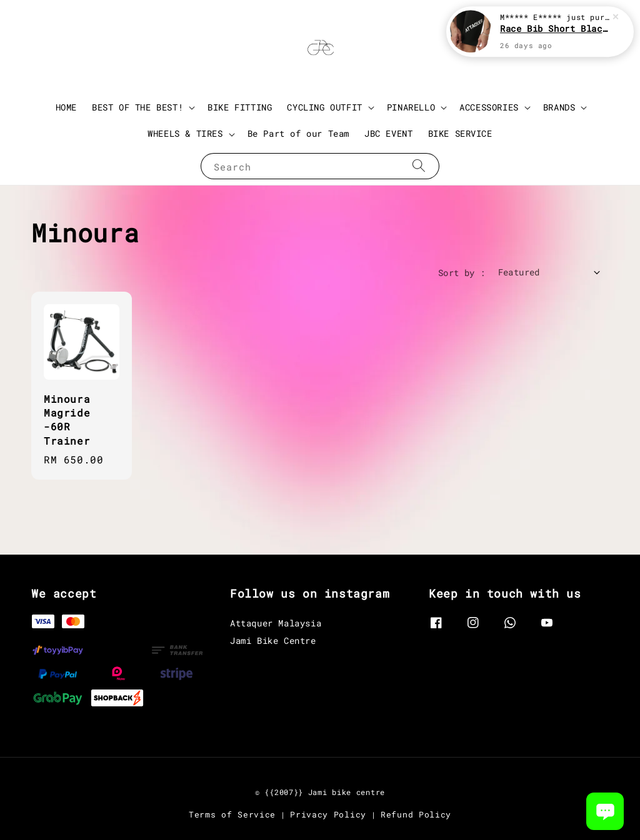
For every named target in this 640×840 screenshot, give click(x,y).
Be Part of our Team (298, 133)
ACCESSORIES (489, 107)
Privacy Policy (328, 814)
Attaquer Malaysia (276, 623)
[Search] (419, 166)
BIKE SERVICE (460, 133)
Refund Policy (416, 814)
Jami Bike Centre (273, 640)
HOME (66, 107)
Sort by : (462, 273)
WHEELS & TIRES (185, 134)
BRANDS (559, 107)
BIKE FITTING (240, 107)
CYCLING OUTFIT (324, 107)
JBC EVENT (388, 133)
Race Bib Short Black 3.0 (555, 28)
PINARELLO (411, 107)
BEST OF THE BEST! (137, 107)
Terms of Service (232, 814)
